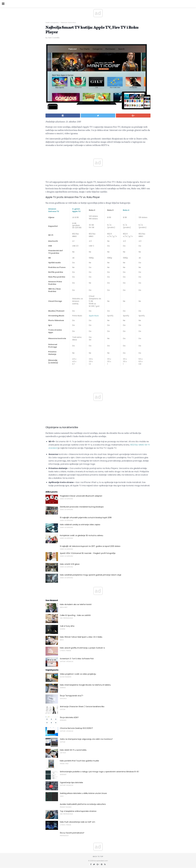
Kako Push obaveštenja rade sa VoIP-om (77, 822)
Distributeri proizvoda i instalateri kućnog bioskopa (82, 507)
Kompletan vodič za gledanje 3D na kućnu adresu (81, 535)
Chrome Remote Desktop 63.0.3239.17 (76, 728)
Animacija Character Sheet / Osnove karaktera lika (82, 707)
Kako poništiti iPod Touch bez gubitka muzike (79, 761)
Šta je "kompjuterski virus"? (71, 696)
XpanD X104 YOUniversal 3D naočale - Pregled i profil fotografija (88, 553)
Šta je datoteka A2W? (69, 717)
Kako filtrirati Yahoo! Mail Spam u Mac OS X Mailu (81, 637)
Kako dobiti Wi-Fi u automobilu (73, 750)
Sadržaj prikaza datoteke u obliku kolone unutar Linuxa (83, 793)
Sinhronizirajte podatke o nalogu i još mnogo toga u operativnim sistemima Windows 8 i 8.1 (99, 772)
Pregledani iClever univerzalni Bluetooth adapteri (81, 496)
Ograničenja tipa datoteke (71, 783)
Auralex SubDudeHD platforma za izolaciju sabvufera (83, 804)
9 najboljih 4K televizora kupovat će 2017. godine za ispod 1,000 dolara (90, 546)
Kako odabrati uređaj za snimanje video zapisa (80, 525)
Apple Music (94, 316)
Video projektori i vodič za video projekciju (78, 674)
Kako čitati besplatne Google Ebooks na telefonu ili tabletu (85, 685)
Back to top (98, 856)
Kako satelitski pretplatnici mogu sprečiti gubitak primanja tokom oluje (91, 575)
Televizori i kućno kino (68, 23)
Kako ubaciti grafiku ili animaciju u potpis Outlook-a (82, 648)
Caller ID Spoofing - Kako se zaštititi (75, 615)
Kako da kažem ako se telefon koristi (76, 604)
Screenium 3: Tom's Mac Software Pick (77, 659)
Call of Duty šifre (67, 626)
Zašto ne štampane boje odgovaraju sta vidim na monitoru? (86, 739)
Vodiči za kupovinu (52, 23)
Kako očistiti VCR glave (70, 564)
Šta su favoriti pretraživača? (72, 833)
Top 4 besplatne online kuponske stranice (78, 811)
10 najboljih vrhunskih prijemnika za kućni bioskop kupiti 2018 (86, 518)
